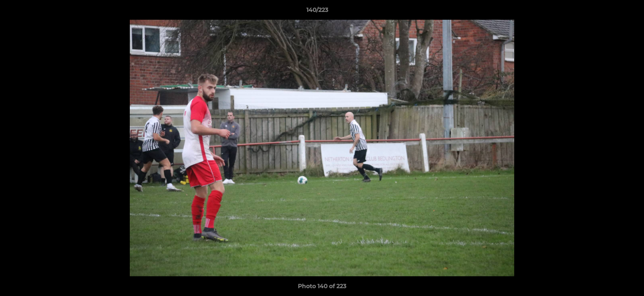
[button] (609, 12)
